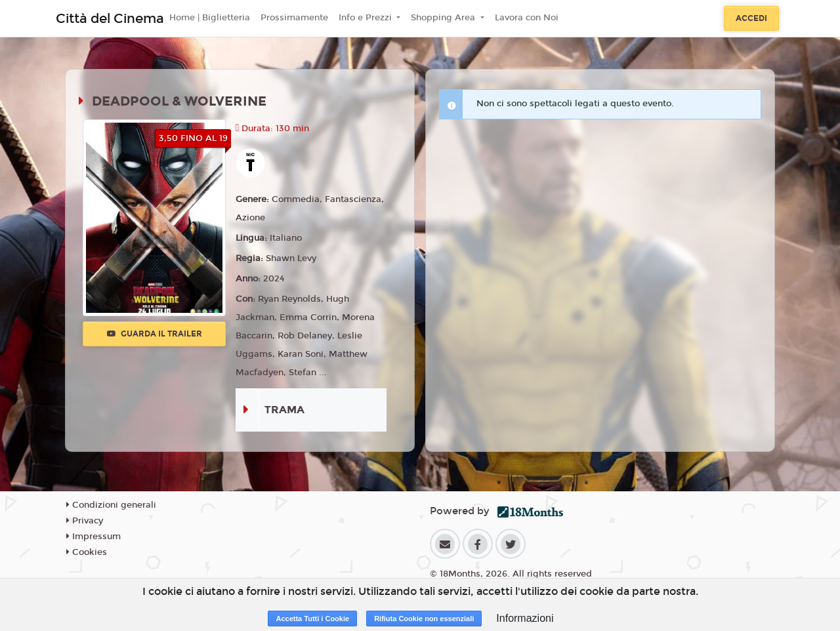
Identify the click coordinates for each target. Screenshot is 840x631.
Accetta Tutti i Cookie (312, 619)
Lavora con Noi (527, 18)
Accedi (751, 18)
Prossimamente (294, 18)
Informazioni (525, 618)
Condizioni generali (111, 505)
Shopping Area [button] (444, 18)
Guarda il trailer (155, 334)
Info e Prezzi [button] (367, 18)
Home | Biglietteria (210, 18)
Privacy (85, 521)
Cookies (87, 552)
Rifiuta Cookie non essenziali (424, 619)
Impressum (94, 537)
